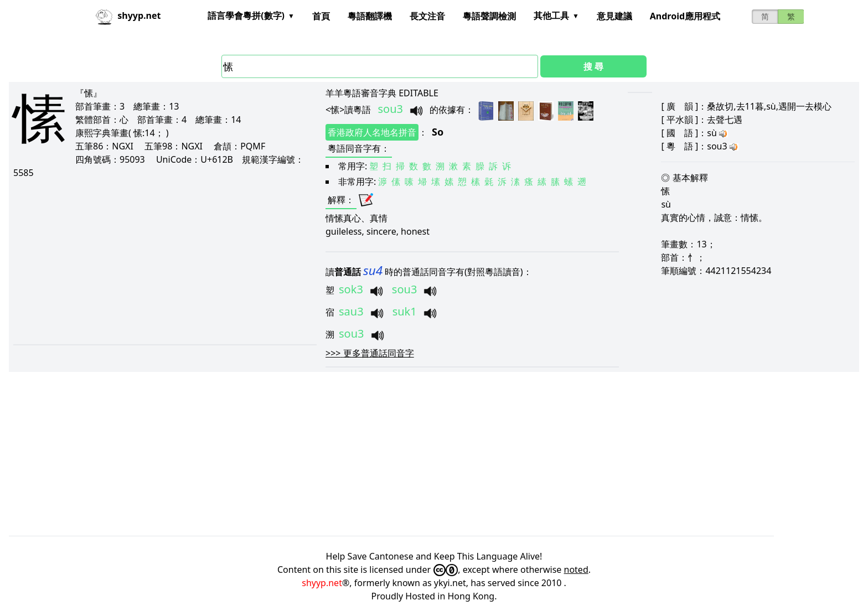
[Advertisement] (153, 261)
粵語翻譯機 (370, 16)
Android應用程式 (685, 16)
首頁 (321, 16)
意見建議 (614, 16)
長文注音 (427, 16)
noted (576, 570)
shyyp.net (322, 583)
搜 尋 (593, 66)
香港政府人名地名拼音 (372, 132)
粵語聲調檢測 (489, 16)
